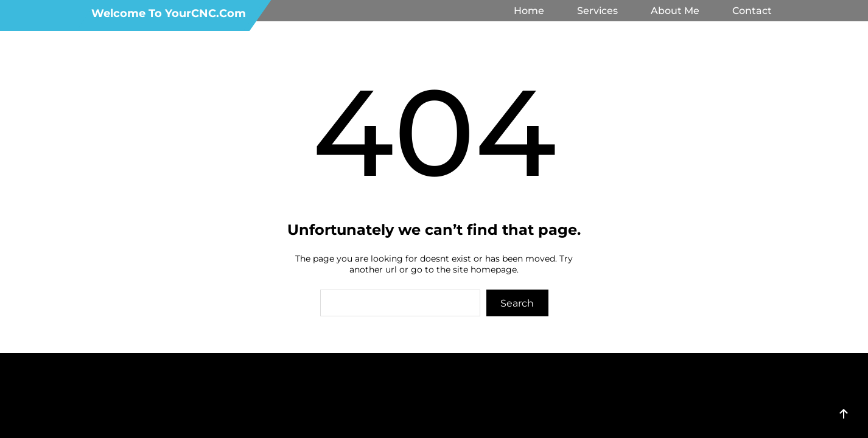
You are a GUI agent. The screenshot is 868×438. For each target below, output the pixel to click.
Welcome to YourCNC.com (169, 13)
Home (529, 11)
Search (517, 303)
